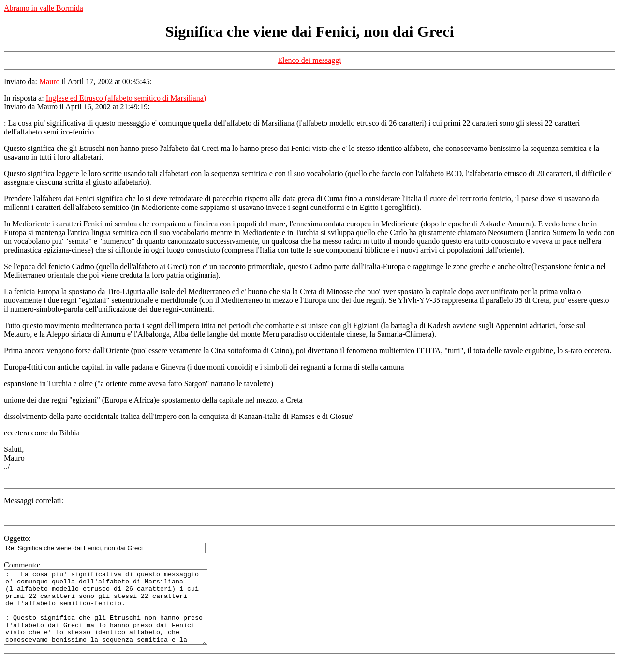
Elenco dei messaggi (309, 60)
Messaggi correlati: (34, 500)
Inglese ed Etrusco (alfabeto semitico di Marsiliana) (126, 98)
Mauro (50, 82)
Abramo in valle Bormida (44, 8)
